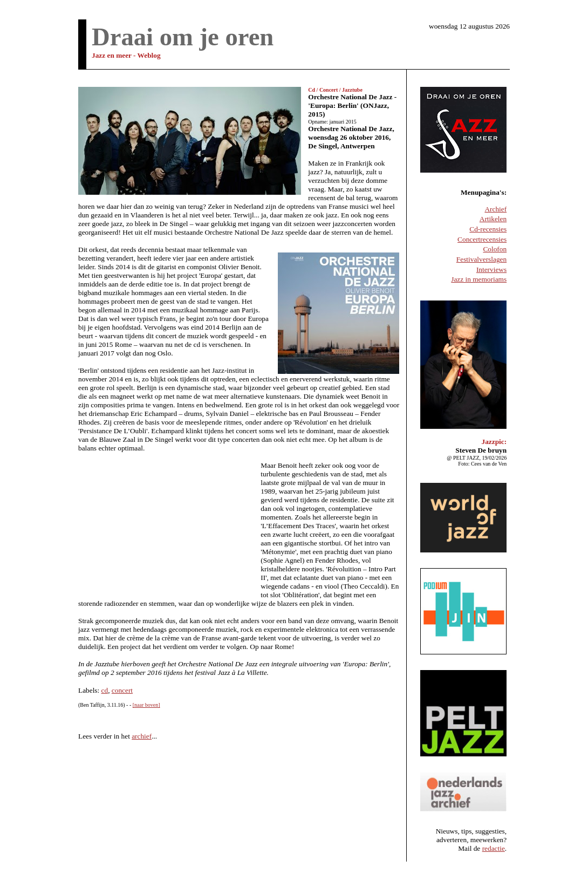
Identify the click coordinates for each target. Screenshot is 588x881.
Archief (495, 209)
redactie (494, 848)
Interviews (491, 269)
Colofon (495, 249)
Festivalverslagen (481, 259)
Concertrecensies (482, 239)
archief (142, 736)
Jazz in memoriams (479, 279)
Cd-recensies (488, 229)
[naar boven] (146, 705)
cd (105, 690)
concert (122, 690)
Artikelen (493, 219)
